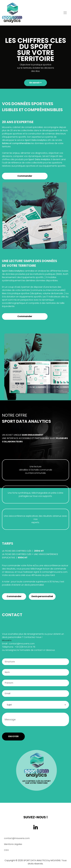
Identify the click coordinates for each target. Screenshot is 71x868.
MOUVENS (56, 860)
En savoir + (35, 83)
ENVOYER (13, 736)
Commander (25, 176)
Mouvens (7, 640)
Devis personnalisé (42, 596)
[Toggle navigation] (65, 13)
